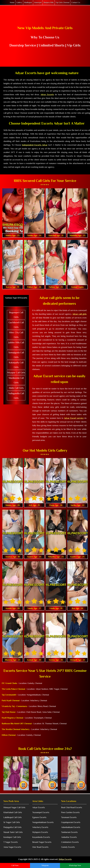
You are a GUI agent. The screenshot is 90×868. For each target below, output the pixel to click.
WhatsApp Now (75, 865)
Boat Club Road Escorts (72, 807)
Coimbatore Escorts (70, 842)
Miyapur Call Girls (16, 373)
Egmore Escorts (39, 817)
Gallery (19, 3)
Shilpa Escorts (65, 859)
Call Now (15, 865)
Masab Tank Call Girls (13, 832)
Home (12, 3)
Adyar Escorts (39, 807)
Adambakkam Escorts (71, 827)
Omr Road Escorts (40, 847)
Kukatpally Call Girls (16, 365)
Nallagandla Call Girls (16, 396)
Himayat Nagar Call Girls (14, 807)
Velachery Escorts (40, 827)
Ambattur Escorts (69, 837)
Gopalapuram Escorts (71, 822)
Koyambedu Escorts (41, 837)
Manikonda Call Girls (16, 380)
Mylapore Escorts (40, 832)
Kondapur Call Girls (12, 837)
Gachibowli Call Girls (16, 325)
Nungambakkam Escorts (43, 822)
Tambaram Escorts (69, 832)
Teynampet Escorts (41, 812)
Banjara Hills (49, 3)
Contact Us (76, 3)
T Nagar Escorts (11, 842)
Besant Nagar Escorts (42, 842)
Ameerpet (38, 3)
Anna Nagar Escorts (12, 847)
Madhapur (28, 3)
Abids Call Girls (16, 388)
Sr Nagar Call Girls (12, 822)
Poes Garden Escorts (70, 812)
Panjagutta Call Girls (12, 827)
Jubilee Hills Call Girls (16, 345)
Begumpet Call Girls (16, 315)
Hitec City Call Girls (16, 335)
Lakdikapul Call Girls (13, 817)
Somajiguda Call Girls (16, 355)
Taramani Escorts (69, 817)
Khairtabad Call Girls (13, 812)
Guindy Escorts (68, 847)
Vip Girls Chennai (63, 3)
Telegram (45, 865)
